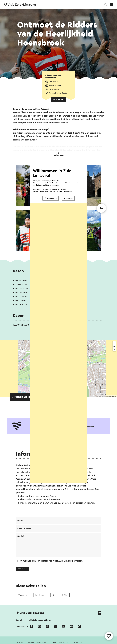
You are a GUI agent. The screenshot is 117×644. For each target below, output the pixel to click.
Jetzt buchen (58, 99)
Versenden (22, 569)
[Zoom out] (114, 346)
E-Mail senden (55, 86)
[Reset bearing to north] (114, 350)
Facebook (40, 595)
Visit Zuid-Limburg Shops (40, 620)
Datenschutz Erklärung (38, 643)
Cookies (19, 643)
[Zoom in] (114, 343)
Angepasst (68, 193)
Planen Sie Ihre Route (58, 93)
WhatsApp (22, 595)
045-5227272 (55, 82)
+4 (101, 208)
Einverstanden (51, 193)
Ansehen (91, 427)
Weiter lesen (59, 154)
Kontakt (20, 620)
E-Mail (65, 595)
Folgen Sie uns (22, 626)
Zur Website (54, 89)
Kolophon (78, 643)
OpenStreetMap (104, 396)
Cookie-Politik (67, 186)
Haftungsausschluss (60, 643)
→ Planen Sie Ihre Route (27, 397)
